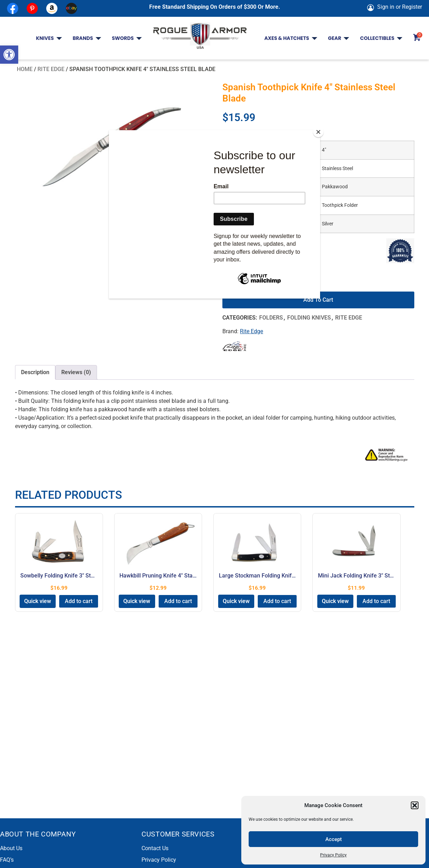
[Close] (318, 132)
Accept (334, 839)
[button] (9, 55)
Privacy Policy (333, 855)
